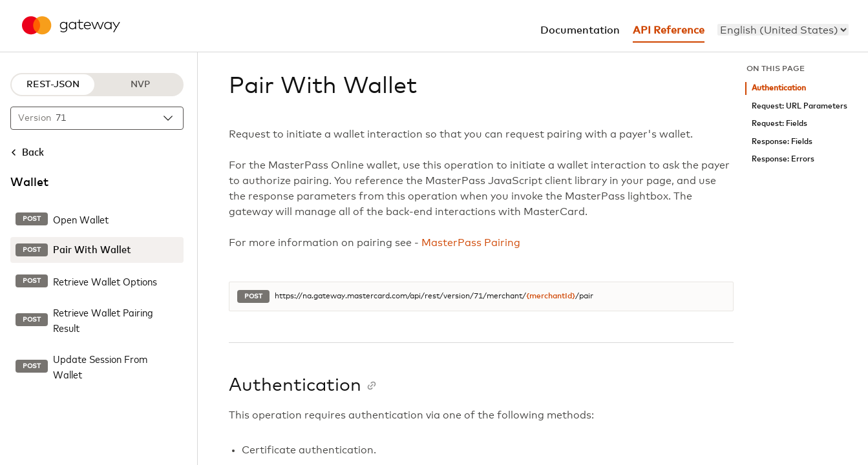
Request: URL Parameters (799, 106)
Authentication (779, 88)
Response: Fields (782, 142)
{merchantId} (551, 296)
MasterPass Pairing (471, 243)
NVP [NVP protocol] (140, 85)
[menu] (783, 30)
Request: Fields (779, 124)
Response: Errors (783, 159)
